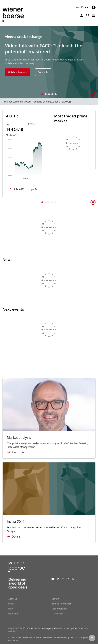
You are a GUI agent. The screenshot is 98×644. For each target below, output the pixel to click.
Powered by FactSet (43, 637)
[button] (93, 94)
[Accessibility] (94, 7)
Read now (18, 452)
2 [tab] (46, 95)
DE (78, 7)
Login (82, 16)
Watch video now (17, 72)
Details (16, 537)
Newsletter (13, 614)
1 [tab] (42, 95)
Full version (57, 614)
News (11, 609)
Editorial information (61, 604)
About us (13, 599)
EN (87, 7)
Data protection (59, 609)
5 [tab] (56, 95)
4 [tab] (52, 95)
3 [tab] (49, 95)
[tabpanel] (49, 62)
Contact (55, 599)
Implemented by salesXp (65, 637)
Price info (43, 72)
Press (11, 604)
